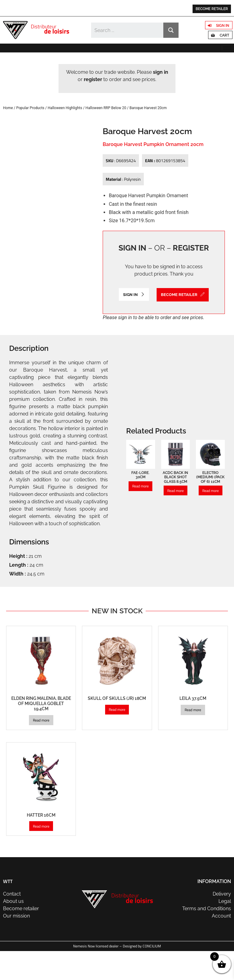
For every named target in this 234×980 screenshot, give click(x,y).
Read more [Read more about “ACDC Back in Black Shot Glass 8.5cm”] (175, 519)
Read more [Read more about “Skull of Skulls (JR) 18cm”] (117, 738)
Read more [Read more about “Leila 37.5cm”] (193, 739)
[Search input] (128, 30)
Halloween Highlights (65, 108)
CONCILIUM (152, 975)
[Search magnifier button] (171, 30)
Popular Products (30, 108)
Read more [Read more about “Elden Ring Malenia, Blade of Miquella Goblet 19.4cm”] (41, 749)
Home (8, 108)
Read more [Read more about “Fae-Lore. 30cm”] (140, 515)
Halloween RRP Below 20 (106, 108)
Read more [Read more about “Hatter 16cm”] (41, 855)
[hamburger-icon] (227, 48)
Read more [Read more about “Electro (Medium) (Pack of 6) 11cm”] (211, 519)
